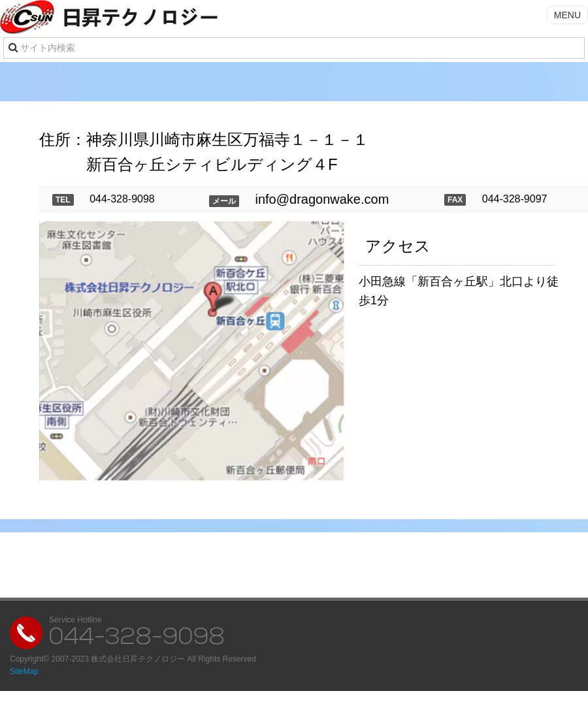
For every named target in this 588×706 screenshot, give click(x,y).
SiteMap (24, 671)
